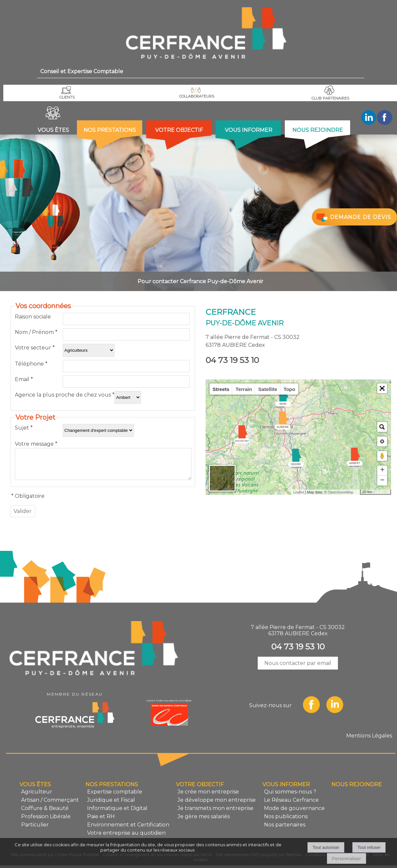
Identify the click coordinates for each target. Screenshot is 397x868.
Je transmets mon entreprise (215, 813)
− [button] (382, 481)
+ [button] (382, 470)
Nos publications (286, 821)
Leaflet (298, 492)
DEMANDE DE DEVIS (353, 217)
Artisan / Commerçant (50, 805)
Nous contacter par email (298, 668)
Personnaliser (347, 858)
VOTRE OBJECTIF (179, 130)
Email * (24, 379)
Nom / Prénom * (36, 332)
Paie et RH (101, 821)
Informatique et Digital (117, 813)
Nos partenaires (285, 830)
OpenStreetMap (341, 492)
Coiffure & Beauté (45, 813)
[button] (382, 388)
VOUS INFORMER (248, 130)
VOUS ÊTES (53, 130)
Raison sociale (33, 317)
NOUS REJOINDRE (318, 130)
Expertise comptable (115, 797)
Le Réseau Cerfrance (291, 805)
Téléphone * (31, 364)
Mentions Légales (369, 741)
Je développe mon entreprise (217, 805)
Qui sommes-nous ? (290, 797)
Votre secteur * (35, 348)
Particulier (35, 830)
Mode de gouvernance (294, 813)
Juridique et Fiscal (111, 805)
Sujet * (24, 428)
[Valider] (23, 516)
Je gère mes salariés (204, 821)
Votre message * (36, 444)
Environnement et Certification (128, 830)
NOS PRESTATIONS (110, 130)
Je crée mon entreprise (208, 797)
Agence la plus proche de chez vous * (65, 395)
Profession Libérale (46, 821)
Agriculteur (37, 797)
